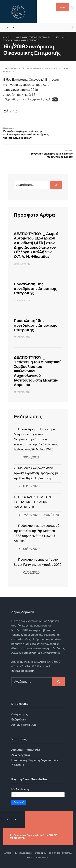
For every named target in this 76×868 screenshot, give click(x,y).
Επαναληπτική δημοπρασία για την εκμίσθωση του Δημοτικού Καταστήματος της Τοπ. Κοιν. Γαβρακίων (26, 133)
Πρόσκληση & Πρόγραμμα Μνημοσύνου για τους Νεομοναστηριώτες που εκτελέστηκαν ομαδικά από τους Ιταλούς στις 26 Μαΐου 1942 (36, 439)
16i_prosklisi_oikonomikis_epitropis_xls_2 (27, 99)
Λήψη (55, 99)
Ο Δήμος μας (19, 714)
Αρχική (7, 37)
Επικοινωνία (40, 853)
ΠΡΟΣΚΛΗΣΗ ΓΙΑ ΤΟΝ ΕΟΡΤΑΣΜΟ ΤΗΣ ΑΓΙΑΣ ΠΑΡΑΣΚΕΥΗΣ (32, 502)
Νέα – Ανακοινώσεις (23, 853)
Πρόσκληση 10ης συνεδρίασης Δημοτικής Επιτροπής (35, 325)
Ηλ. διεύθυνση (20, 789)
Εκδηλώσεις (19, 720)
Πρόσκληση (45, 37)
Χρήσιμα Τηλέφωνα (23, 725)
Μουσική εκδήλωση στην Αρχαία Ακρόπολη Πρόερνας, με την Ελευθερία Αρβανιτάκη (36, 473)
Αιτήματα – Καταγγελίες (26, 750)
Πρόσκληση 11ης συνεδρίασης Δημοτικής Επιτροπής (35, 289)
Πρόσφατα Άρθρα (34, 215)
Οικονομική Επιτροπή (27, 37)
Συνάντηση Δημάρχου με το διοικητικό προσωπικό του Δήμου (52, 154)
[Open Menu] (72, 7)
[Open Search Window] (71, 28)
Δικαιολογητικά (21, 755)
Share (10, 111)
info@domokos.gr (23, 671)
